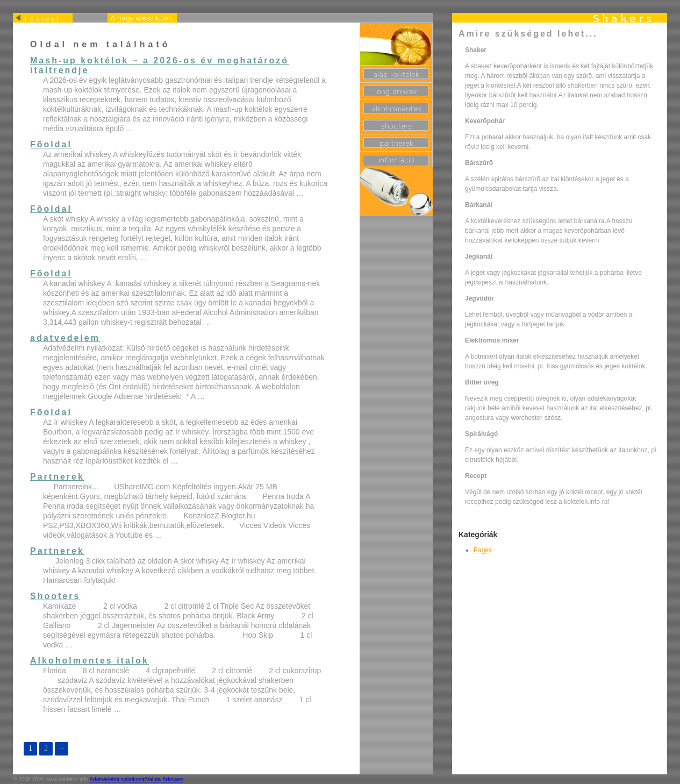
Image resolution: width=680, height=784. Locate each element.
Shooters (55, 596)
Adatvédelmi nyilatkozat (117, 779)
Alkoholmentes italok (90, 661)
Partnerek (57, 477)
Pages (483, 550)
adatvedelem (65, 338)
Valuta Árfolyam (165, 779)
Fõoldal (51, 144)
